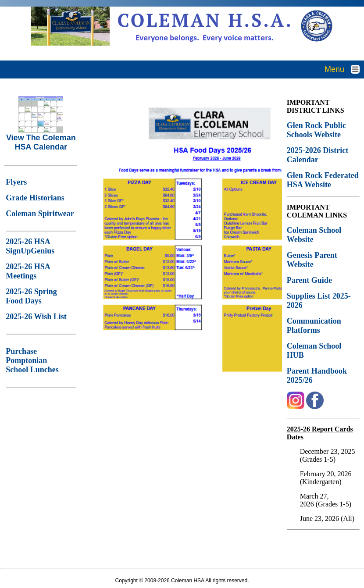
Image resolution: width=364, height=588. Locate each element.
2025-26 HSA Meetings (28, 271)
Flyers (16, 182)
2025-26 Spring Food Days (31, 296)
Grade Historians (35, 198)
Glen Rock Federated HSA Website (323, 180)
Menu (344, 69)
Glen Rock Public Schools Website (316, 130)
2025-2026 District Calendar (318, 155)
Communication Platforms (314, 326)
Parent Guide (310, 280)
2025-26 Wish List (36, 317)
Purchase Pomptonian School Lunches (32, 360)
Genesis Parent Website (312, 260)
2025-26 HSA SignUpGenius (30, 246)
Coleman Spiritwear (40, 214)
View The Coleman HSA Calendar (41, 139)
